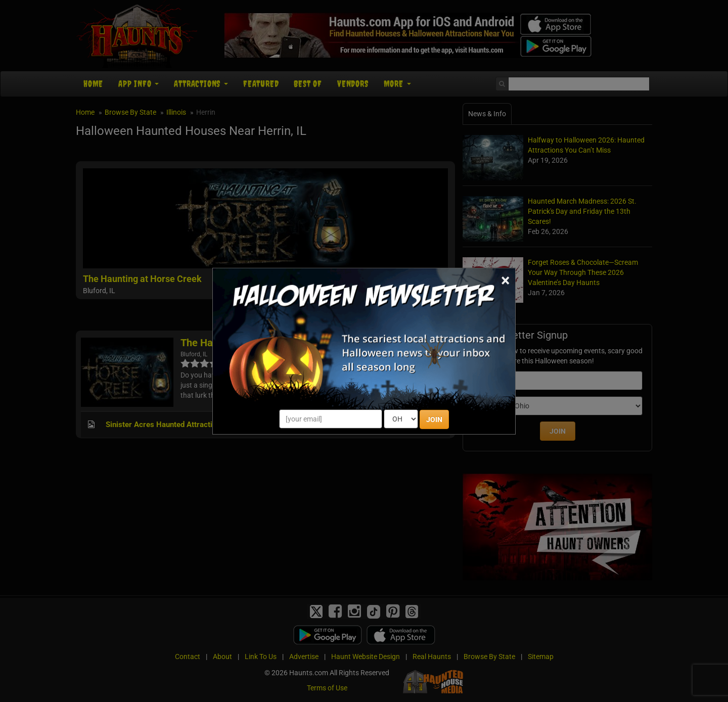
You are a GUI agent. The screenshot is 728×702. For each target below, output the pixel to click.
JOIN (434, 419)
